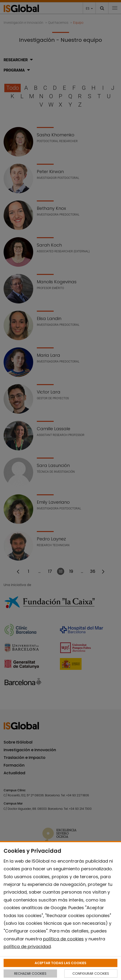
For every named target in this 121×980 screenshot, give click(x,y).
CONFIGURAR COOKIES (91, 974)
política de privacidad (27, 947)
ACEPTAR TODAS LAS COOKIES (60, 963)
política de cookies (63, 939)
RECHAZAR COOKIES (30, 974)
